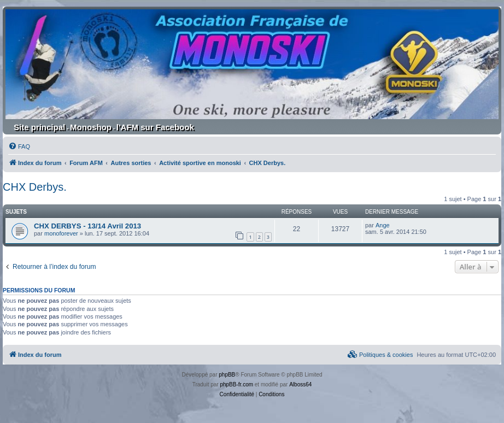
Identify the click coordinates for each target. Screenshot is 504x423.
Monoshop (91, 127)
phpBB (227, 375)
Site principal (39, 127)
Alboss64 (300, 384)
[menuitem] (19, 146)
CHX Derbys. (35, 187)
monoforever (61, 233)
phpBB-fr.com (236, 384)
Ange (383, 225)
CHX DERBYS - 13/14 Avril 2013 (87, 226)
